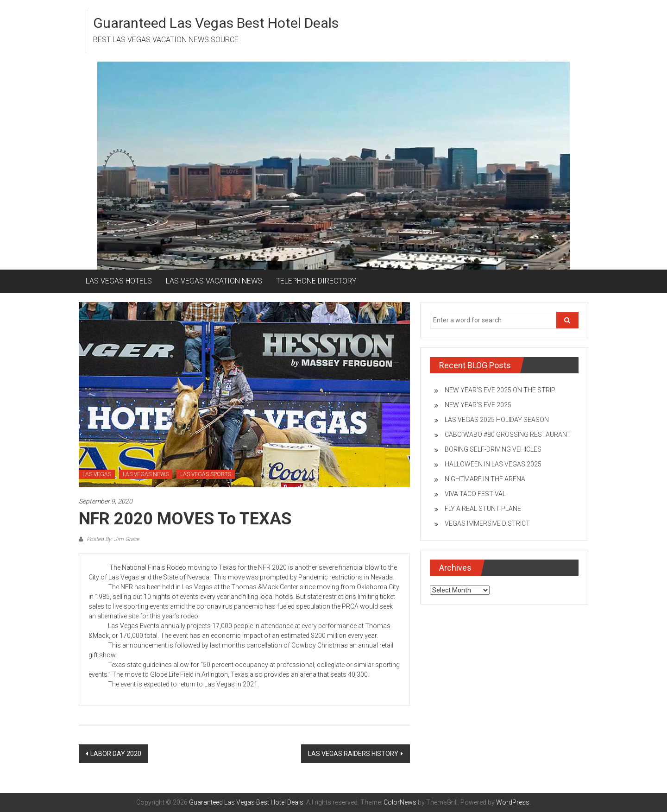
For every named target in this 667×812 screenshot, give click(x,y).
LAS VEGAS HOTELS (119, 281)
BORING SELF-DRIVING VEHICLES (493, 449)
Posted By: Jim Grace (112, 539)
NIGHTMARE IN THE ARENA (485, 479)
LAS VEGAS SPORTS (206, 474)
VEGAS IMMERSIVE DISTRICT (487, 523)
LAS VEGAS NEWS (146, 474)
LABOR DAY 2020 (116, 754)
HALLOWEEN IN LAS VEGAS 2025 (493, 464)
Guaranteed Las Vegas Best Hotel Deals (216, 23)
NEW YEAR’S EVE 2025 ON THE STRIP (500, 390)
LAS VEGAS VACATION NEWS (214, 281)
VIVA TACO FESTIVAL (475, 494)
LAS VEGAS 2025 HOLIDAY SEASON (497, 420)
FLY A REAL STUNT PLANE (483, 509)
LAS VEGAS (97, 474)
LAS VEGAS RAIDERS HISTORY (353, 754)
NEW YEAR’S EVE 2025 (478, 405)
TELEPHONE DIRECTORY (316, 281)
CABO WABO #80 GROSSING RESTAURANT (508, 434)
